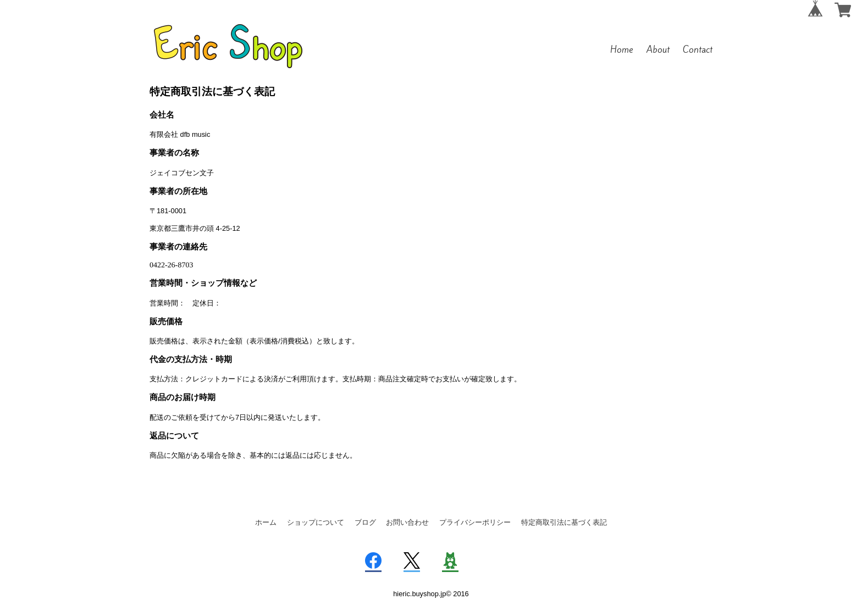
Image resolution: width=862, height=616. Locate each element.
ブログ (365, 522)
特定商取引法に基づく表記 (564, 522)
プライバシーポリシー (475, 522)
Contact (698, 49)
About (658, 49)
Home (622, 49)
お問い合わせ (407, 522)
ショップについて (316, 522)
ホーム (266, 522)
